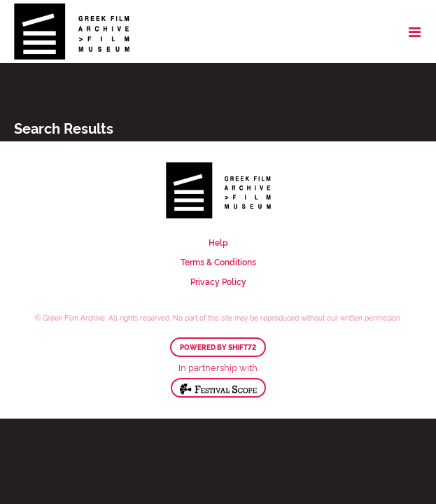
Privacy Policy (218, 281)
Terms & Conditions (218, 261)
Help (218, 242)
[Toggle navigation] (415, 31)
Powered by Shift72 (218, 347)
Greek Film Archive (72, 31)
